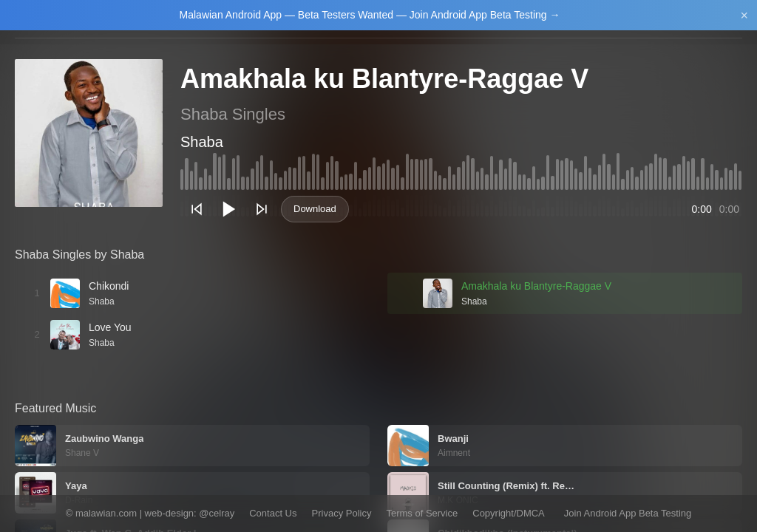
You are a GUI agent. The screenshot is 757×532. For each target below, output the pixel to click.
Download (315, 209)
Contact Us (273, 513)
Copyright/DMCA (509, 513)
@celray (217, 513)
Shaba (202, 142)
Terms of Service (422, 513)
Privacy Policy (342, 513)
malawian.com (106, 513)
